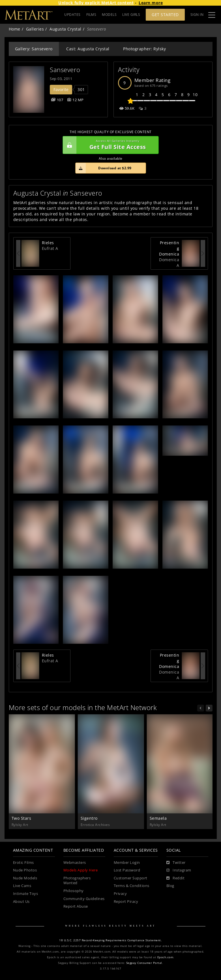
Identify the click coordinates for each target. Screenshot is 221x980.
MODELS (109, 15)
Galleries (35, 29)
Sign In (197, 15)
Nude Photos (25, 870)
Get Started (165, 15)
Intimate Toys (26, 894)
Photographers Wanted (77, 881)
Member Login (127, 863)
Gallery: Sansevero (34, 49)
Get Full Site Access (109, 145)
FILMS (91, 15)
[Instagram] (179, 870)
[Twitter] (176, 863)
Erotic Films (23, 863)
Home (15, 29)
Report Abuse (76, 906)
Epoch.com (165, 957)
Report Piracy (126, 902)
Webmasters (75, 863)
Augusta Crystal (66, 29)
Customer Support (131, 878)
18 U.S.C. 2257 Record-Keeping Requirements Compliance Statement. (110, 940)
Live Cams (22, 886)
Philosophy (74, 891)
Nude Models (25, 878)
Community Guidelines (84, 899)
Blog (170, 886)
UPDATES (72, 15)
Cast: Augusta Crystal (88, 49)
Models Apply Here (81, 870)
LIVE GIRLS (131, 15)
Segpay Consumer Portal (144, 963)
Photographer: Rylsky (144, 49)
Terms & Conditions (132, 886)
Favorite (61, 89)
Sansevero (65, 70)
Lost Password (127, 870)
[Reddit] (176, 878)
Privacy (120, 894)
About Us (21, 902)
